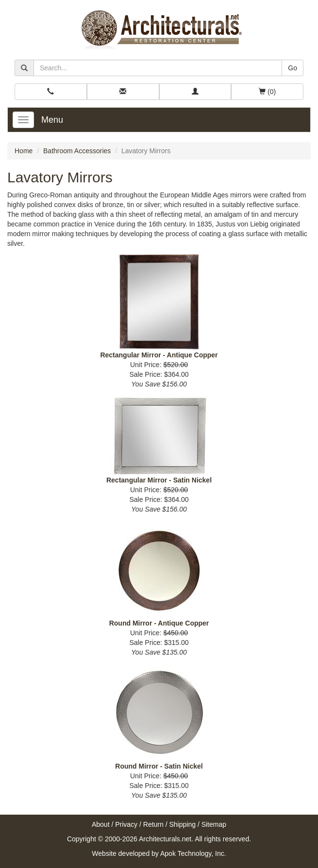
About (101, 824)
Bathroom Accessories (77, 151)
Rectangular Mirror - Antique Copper (159, 355)
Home (24, 151)
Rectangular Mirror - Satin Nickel (159, 480)
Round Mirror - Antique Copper (159, 623)
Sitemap (214, 824)
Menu (52, 120)
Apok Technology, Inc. (193, 853)
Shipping (183, 824)
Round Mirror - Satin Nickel (159, 766)
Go (293, 68)
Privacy (126, 824)
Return (153, 824)
